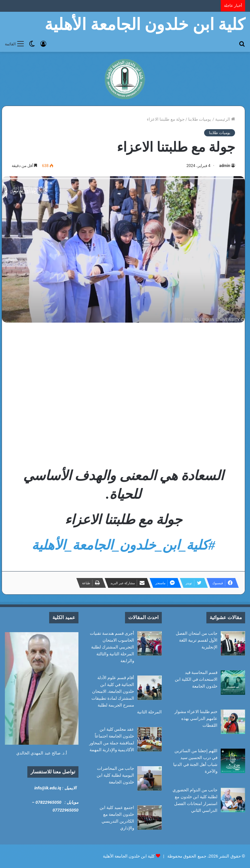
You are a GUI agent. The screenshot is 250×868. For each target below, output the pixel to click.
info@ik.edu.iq (48, 788)
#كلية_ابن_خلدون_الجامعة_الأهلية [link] (123, 545)
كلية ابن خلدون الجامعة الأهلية (129, 856)
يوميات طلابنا (200, 119)
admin (225, 166)
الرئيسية (225, 119)
